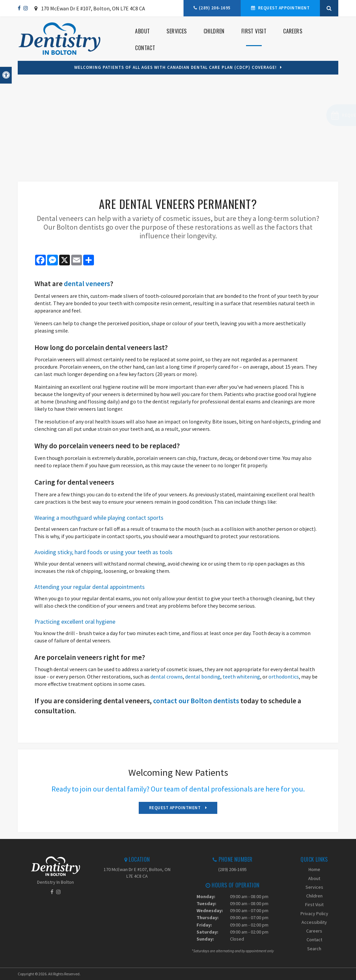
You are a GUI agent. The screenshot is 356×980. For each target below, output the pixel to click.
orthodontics (284, 677)
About (142, 31)
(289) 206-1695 (215, 8)
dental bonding (203, 677)
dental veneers (87, 284)
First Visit (254, 31)
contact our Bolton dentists (196, 701)
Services (176, 31)
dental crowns (167, 677)
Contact (145, 48)
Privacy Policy (314, 913)
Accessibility (314, 922)
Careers (293, 31)
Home (314, 869)
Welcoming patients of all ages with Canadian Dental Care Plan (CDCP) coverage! (175, 67)
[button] (317, 115)
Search (314, 949)
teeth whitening (241, 677)
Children (214, 31)
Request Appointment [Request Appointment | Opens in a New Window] (283, 8)
